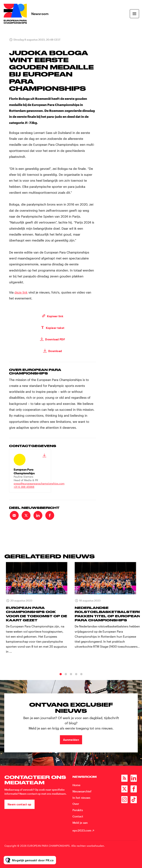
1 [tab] (61, 678)
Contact (78, 816)
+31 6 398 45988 (24, 487)
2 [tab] (66, 678)
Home (76, 785)
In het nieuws (81, 798)
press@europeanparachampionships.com (39, 483)
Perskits (78, 810)
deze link (21, 293)
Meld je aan (80, 823)
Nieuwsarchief (82, 791)
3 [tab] (71, 678)
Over (76, 804)
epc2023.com (82, 830)
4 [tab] (76, 678)
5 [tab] (81, 678)
